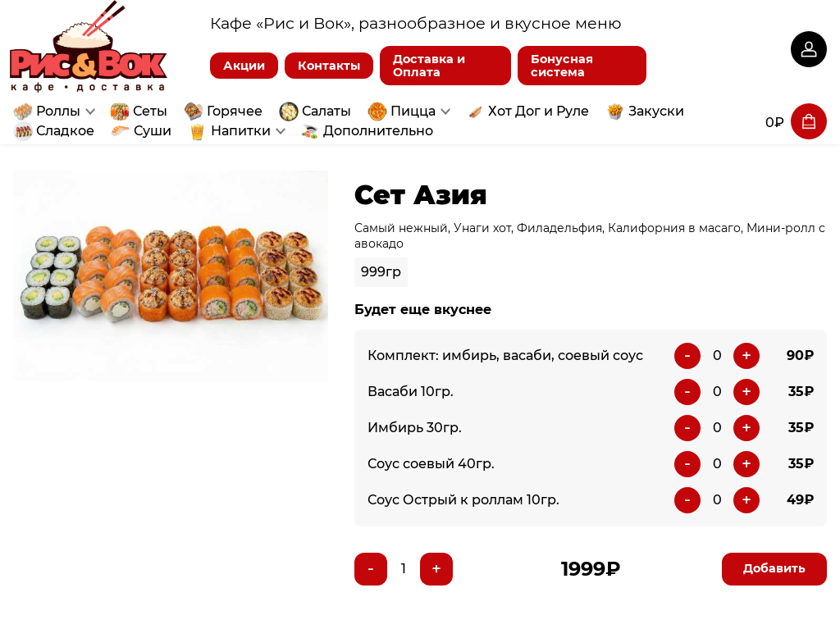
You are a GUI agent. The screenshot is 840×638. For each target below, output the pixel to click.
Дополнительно (378, 131)
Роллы (58, 111)
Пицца (413, 111)
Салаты (326, 111)
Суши (153, 131)
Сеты (150, 111)
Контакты (329, 66)
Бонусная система (562, 66)
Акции (244, 66)
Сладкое (65, 131)
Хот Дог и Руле (539, 111)
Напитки (241, 131)
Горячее (235, 111)
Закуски (656, 111)
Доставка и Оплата (429, 66)
